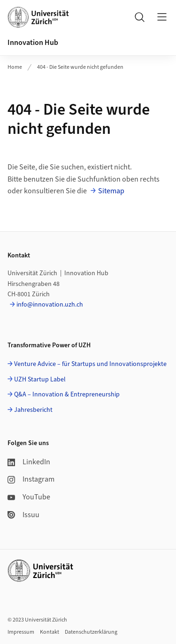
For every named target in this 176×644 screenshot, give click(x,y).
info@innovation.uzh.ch (50, 305)
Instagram (31, 479)
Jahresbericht (33, 410)
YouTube (29, 497)
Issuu (23, 515)
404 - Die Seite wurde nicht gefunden (80, 67)
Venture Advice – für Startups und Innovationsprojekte (90, 364)
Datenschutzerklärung (91, 632)
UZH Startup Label (40, 380)
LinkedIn (29, 462)
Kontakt (50, 632)
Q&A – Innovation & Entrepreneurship (67, 395)
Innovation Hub (33, 43)
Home (15, 67)
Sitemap (111, 191)
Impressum (21, 632)
